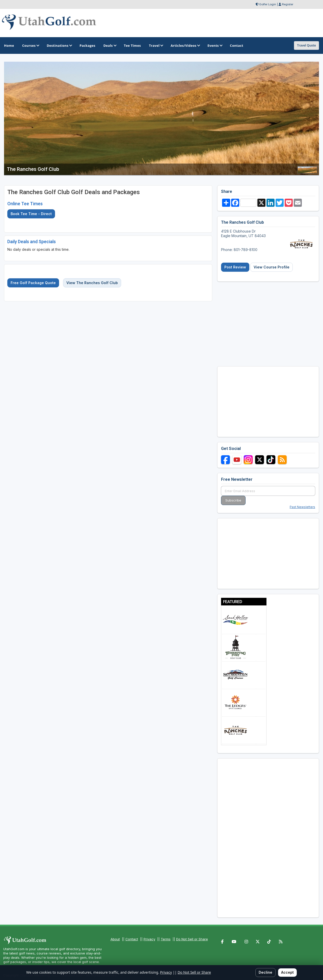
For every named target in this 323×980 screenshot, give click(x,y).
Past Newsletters (302, 507)
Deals (110, 45)
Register (288, 4)
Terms (166, 939)
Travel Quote (306, 45)
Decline (265, 972)
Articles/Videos (185, 45)
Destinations (59, 45)
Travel (156, 45)
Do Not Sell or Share (192, 939)
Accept (287, 972)
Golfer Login (268, 4)
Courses (30, 45)
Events (215, 45)
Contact (132, 939)
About (115, 939)
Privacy (149, 939)
